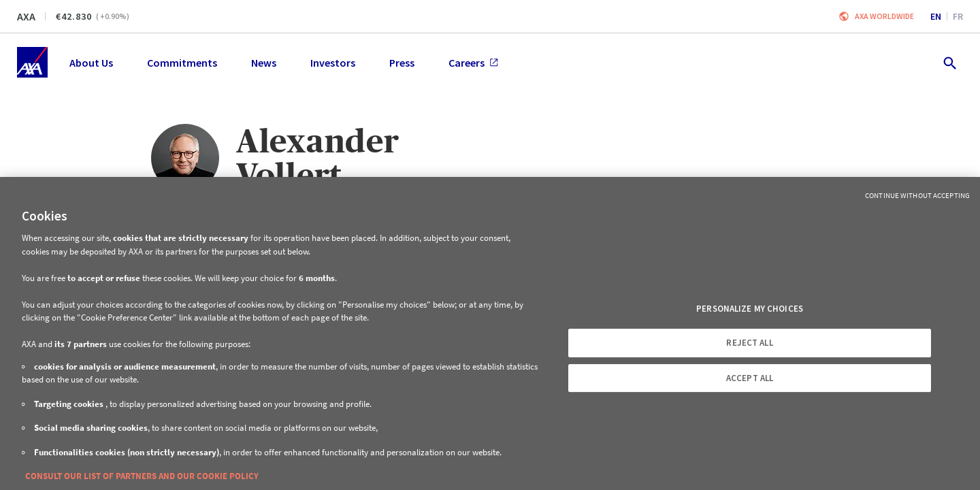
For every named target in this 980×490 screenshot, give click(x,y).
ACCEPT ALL (750, 378)
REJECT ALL (749, 343)
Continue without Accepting (917, 195)
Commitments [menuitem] (182, 63)
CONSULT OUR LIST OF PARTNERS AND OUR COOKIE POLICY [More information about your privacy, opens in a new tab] (142, 476)
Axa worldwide (884, 16)
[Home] (32, 62)
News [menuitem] (264, 63)
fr (958, 16)
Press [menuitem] (402, 63)
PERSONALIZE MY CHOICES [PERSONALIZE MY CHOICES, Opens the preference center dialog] (750, 309)
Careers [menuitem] (473, 63)
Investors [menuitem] (333, 63)
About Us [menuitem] (91, 63)
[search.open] (949, 62)
